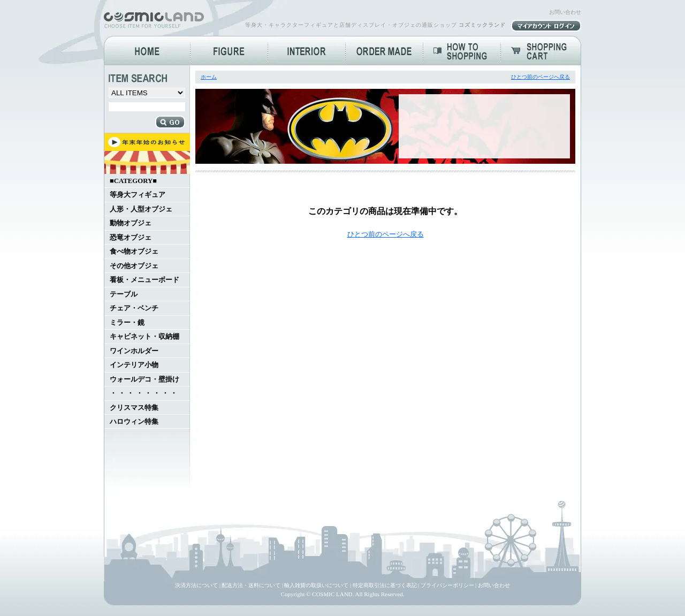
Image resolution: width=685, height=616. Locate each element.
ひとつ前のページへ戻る (541, 77)
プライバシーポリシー (447, 585)
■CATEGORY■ (133, 181)
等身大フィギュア (138, 195)
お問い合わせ (565, 12)
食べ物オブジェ (134, 252)
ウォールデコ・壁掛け (144, 379)
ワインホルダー (134, 351)
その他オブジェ (134, 266)
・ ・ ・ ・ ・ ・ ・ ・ (143, 393)
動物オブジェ (131, 223)
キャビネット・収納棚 (144, 337)
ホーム (209, 77)
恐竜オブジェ (131, 238)
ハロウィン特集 (134, 422)
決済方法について (196, 585)
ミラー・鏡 (127, 323)
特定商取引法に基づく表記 (385, 585)
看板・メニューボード (144, 280)
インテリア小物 (134, 365)
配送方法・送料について (251, 585)
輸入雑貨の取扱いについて (316, 585)
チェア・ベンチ (134, 308)
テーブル (124, 294)
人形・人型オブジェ (141, 209)
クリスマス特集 (134, 408)
